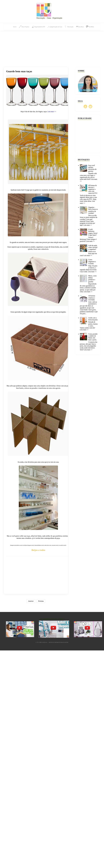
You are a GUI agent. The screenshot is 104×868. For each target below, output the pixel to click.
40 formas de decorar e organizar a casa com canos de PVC (93, 189)
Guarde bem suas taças (19, 71)
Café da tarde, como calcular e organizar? (93, 247)
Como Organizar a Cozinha (92, 262)
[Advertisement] (52, 47)
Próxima (41, 601)
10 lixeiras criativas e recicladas (92, 298)
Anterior (31, 601)
